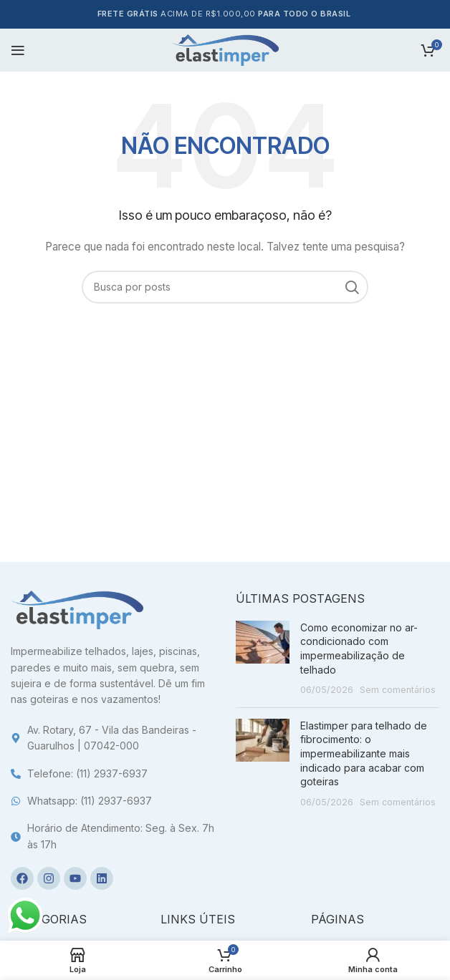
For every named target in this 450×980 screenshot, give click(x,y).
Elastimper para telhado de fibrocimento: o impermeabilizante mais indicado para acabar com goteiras (364, 753)
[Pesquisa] (225, 287)
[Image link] (77, 609)
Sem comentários (398, 690)
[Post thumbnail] (263, 659)
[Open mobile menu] (18, 50)
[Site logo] (225, 49)
